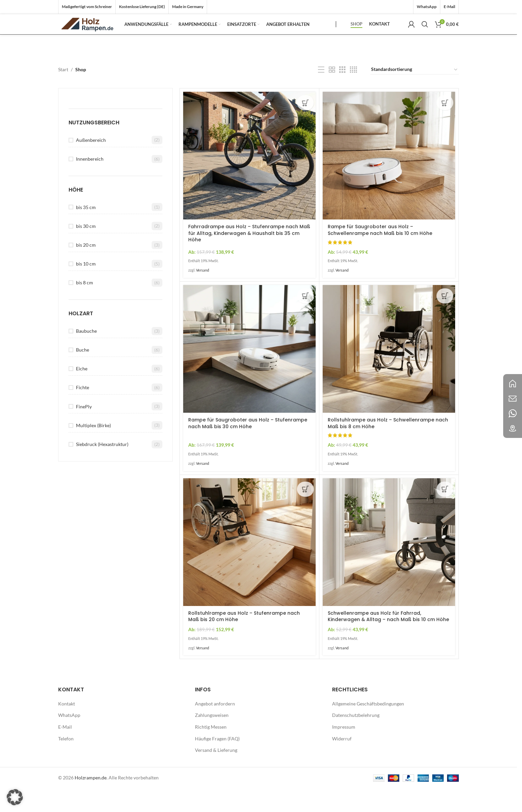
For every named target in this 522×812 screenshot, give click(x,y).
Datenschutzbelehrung (356, 739)
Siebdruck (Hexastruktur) (102, 468)
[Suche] (425, 36)
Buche (83, 373)
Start (63, 93)
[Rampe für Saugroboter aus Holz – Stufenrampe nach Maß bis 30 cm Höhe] (249, 372)
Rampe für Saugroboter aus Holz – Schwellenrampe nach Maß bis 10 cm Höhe (380, 253)
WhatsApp (69, 739)
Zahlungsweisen (212, 739)
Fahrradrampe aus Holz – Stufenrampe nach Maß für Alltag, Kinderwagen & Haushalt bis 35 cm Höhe (249, 257)
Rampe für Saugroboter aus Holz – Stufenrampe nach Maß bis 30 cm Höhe (248, 447)
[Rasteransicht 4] (353, 93)
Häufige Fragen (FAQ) (217, 762)
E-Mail (65, 750)
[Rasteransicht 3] (342, 93)
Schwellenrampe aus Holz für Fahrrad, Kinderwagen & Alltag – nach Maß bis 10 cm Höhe (388, 640)
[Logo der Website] (95, 35)
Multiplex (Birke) (93, 449)
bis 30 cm (86, 249)
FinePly (84, 430)
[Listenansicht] (321, 93)
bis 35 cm (86, 230)
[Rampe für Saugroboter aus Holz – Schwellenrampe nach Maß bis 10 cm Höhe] (389, 179)
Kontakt (67, 727)
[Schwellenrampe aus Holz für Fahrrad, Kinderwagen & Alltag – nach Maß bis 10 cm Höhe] (389, 565)
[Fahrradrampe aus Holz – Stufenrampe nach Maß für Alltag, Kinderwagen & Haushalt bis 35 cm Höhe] (249, 179)
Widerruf (342, 762)
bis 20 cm (86, 268)
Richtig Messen (211, 750)
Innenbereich (90, 182)
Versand (203, 294)
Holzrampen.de (91, 801)
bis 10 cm (86, 287)
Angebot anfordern (215, 727)
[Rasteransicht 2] (332, 93)
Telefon (66, 762)
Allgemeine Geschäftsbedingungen (368, 727)
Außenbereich (91, 163)
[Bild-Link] (513, 383)
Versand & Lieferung (216, 774)
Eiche (82, 392)
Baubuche (86, 354)
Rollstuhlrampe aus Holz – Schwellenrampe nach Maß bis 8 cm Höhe (388, 447)
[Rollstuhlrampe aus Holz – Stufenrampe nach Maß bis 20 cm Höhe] (249, 565)
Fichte (83, 411)
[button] (15, 797)
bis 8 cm (85, 306)
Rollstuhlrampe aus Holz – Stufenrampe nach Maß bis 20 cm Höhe (244, 640)
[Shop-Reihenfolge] (415, 93)
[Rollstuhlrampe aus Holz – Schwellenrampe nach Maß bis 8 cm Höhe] (389, 372)
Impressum (344, 750)
